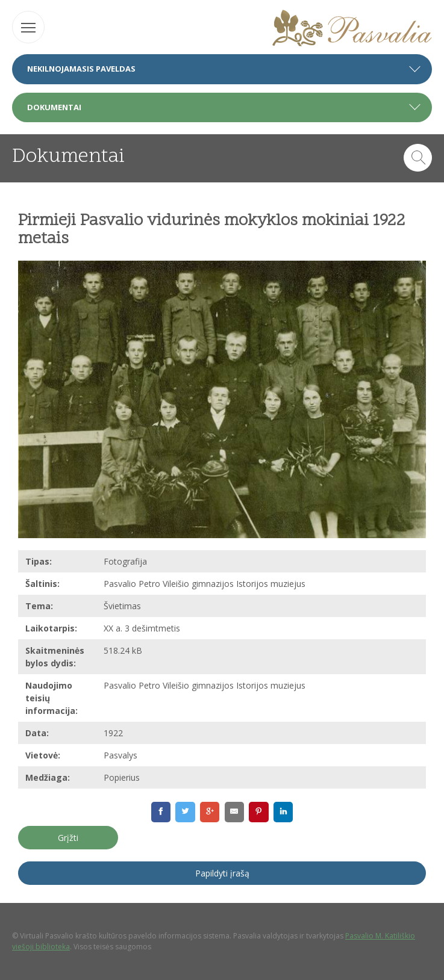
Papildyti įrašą (222, 873)
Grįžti (68, 838)
